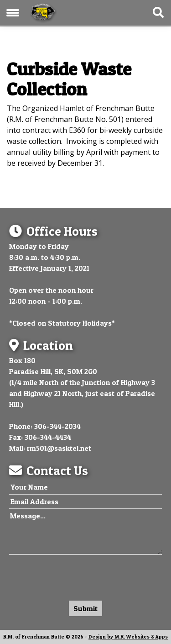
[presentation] (78, 575)
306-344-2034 (57, 426)
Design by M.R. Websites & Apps (128, 637)
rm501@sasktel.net (59, 448)
